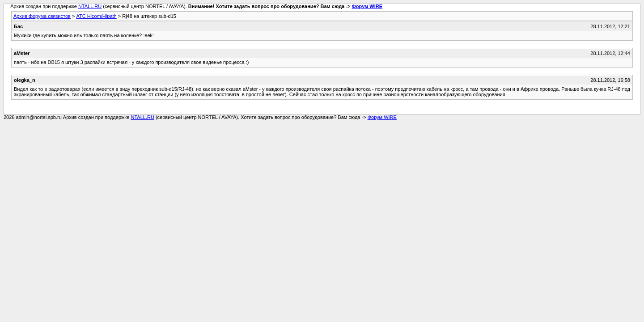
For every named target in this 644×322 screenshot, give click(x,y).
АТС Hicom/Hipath (96, 16)
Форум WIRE (367, 6)
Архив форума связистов (42, 16)
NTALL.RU (90, 6)
